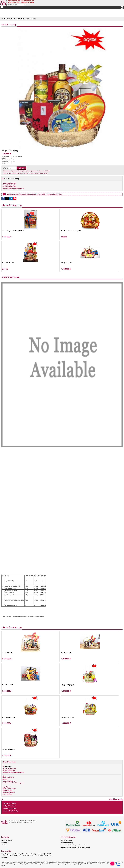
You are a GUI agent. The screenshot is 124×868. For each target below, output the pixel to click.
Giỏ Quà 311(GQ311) (68, 717)
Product (13, 19)
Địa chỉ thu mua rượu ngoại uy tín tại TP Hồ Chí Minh (75, 848)
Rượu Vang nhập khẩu (9, 792)
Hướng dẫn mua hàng (67, 843)
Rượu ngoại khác (7, 794)
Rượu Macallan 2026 (37, 856)
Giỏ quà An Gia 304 (8, 263)
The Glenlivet (48, 856)
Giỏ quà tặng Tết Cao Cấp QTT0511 (13, 231)
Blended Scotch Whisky (9, 789)
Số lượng (10, 168)
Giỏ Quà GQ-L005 (7, 685)
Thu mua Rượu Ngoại (32, 854)
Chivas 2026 (13, 856)
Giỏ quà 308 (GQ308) (9, 749)
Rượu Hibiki (5, 858)
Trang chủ (5, 19)
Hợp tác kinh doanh (7, 840)
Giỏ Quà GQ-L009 (67, 263)
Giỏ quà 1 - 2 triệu (9, 25)
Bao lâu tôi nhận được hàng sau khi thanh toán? (74, 845)
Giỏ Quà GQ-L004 (67, 653)
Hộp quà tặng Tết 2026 (45, 854)
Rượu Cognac (6, 787)
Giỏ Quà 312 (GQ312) (9, 717)
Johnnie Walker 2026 (24, 856)
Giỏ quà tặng (20, 19)
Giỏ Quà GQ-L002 (7, 653)
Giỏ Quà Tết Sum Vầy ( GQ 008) (71, 231)
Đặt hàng (21, 168)
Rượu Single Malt (7, 790)
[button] (3, 198)
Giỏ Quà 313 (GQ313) (68, 685)
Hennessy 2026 (20, 854)
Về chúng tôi (5, 843)
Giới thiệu (4, 845)
